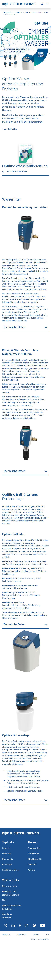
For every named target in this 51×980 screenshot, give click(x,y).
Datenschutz (22, 935)
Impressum (6, 935)
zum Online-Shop (11, 129)
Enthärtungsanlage (25, 115)
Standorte (7, 854)
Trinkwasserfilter (19, 100)
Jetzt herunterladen (17, 172)
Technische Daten (14, 327)
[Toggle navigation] (47, 4)
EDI (4, 900)
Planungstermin (9, 886)
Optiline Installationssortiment (40, 12)
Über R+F (32, 865)
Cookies (36, 935)
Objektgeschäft (7, 12)
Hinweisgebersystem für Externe (12, 907)
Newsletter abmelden (7, 916)
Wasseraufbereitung (11, 15)
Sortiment (17, 12)
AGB (47, 935)
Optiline (26, 12)
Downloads (7, 859)
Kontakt (6, 848)
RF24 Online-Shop (10, 870)
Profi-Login (7, 865)
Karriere (31, 870)
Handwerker (33, 854)
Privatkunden (34, 848)
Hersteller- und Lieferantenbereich (11, 893)
